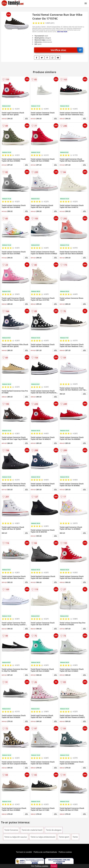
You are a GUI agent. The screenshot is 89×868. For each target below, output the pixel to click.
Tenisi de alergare (54, 830)
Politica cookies (65, 852)
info (26, 118)
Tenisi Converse (11, 830)
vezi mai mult (62, 32)
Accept (54, 866)
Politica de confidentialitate (45, 852)
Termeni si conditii (24, 852)
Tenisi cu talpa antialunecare (43, 837)
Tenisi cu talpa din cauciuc (16, 837)
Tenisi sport (64, 837)
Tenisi (75, 837)
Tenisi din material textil (32, 830)
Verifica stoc (67, 50)
